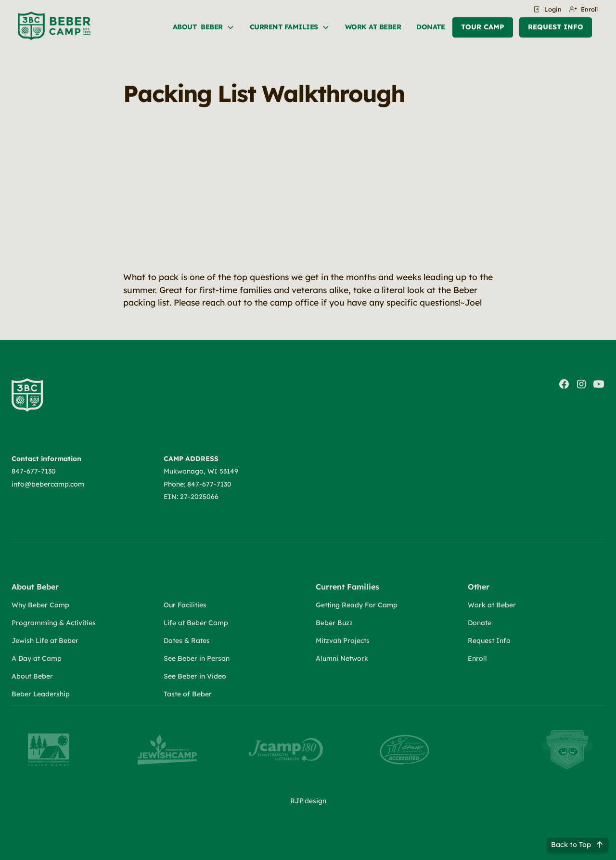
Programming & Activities (54, 623)
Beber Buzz (334, 623)
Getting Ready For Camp (357, 605)
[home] (54, 26)
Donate (430, 27)
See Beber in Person (197, 658)
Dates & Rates (187, 641)
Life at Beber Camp (196, 623)
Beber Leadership (41, 694)
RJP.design (308, 801)
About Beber (32, 676)
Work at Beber (492, 605)
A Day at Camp (37, 658)
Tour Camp (483, 27)
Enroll (477, 658)
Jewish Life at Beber (45, 641)
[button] (204, 27)
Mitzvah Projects (343, 641)
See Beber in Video (195, 676)
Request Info (556, 27)
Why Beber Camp (40, 605)
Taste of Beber (188, 694)
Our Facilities (185, 605)
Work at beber (373, 27)
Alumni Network (342, 658)
